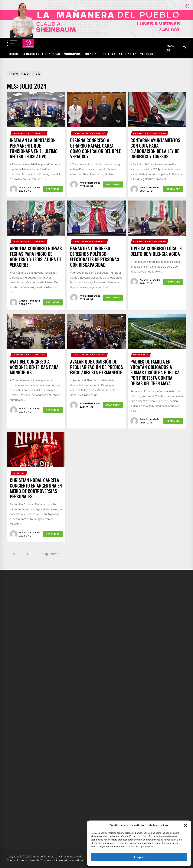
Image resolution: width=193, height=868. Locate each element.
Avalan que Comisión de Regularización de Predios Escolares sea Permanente (96, 367)
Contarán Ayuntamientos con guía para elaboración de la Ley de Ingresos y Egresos (155, 148)
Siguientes (51, 554)
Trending (92, 54)
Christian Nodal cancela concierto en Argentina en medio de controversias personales (36, 488)
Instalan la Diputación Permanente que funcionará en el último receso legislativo (34, 148)
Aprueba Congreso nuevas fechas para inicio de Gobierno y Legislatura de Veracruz (36, 256)
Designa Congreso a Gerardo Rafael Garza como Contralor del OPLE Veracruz (95, 148)
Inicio (13, 54)
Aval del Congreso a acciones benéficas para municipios (34, 367)
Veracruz (148, 54)
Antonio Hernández (30, 187)
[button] (185, 825)
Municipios (72, 54)
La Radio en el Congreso (41, 54)
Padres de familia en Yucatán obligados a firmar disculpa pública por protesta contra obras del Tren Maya (155, 372)
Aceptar (139, 857)
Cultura (109, 54)
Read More (53, 189)
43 (29, 554)
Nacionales (128, 54)
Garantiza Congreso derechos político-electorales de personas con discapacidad (95, 256)
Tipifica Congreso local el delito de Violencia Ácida (157, 251)
